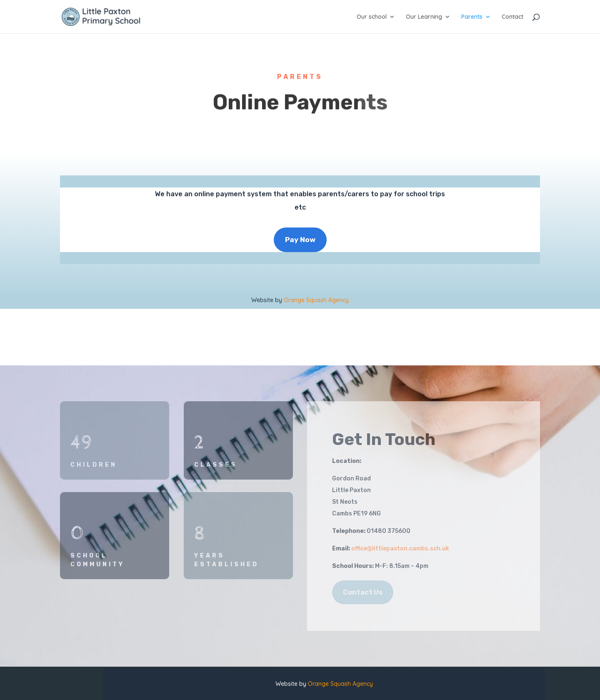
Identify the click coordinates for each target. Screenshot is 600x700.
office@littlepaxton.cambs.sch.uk (400, 549)
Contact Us (363, 592)
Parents (472, 17)
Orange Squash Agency (316, 300)
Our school (372, 17)
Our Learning (424, 17)
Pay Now (300, 240)
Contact (512, 17)
